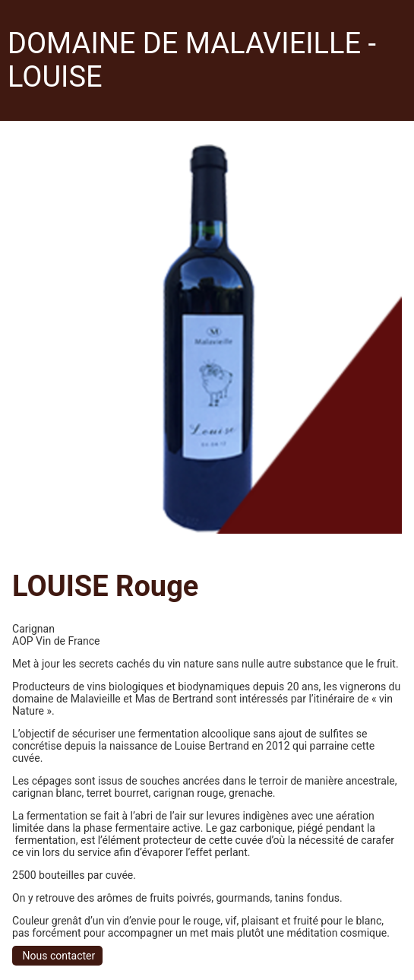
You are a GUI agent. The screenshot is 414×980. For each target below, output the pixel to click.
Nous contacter (57, 956)
